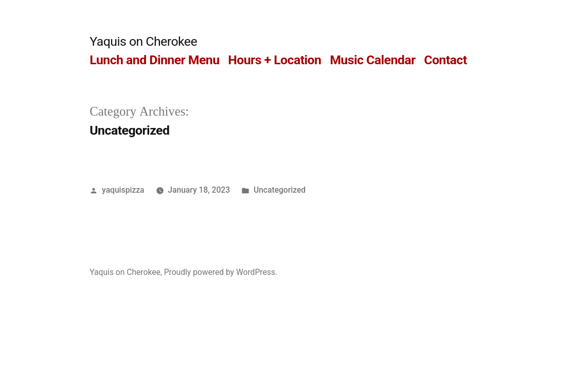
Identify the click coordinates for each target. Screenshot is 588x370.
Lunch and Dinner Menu (154, 60)
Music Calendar (372, 60)
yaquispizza (123, 190)
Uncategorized (280, 190)
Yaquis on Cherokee (143, 41)
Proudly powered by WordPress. (221, 272)
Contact (445, 60)
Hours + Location (274, 60)
